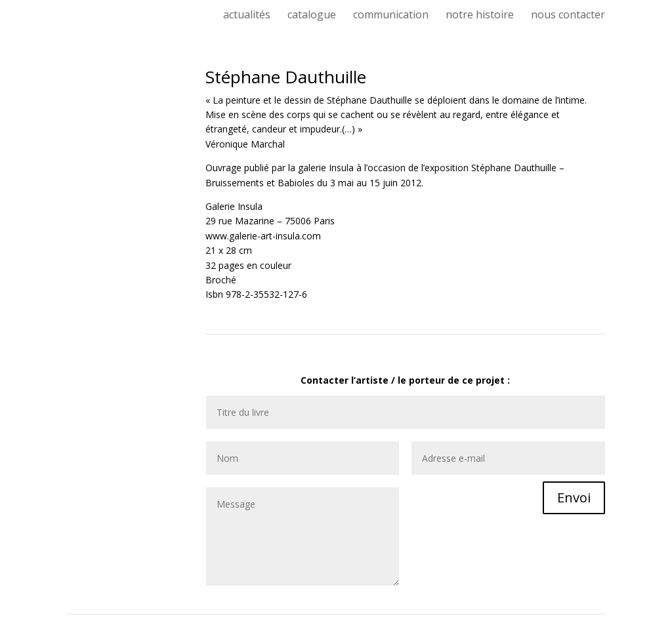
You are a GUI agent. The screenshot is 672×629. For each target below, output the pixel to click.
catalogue (312, 16)
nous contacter (568, 16)
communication (391, 16)
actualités (247, 16)
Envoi (574, 497)
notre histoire (480, 16)
